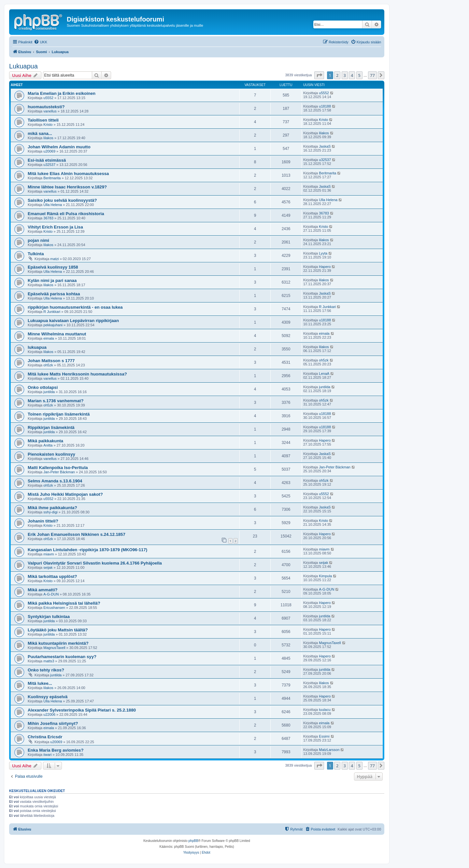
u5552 (48, 98)
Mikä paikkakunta (45, 441)
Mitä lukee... (40, 683)
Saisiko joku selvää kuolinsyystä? (62, 200)
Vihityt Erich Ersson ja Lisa (55, 227)
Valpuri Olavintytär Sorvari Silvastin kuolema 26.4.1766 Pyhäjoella (95, 563)
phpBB (193, 841)
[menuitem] (41, 42)
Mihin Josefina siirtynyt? (53, 723)
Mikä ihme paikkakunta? (52, 508)
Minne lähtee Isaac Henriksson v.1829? (67, 187)
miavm (49, 554)
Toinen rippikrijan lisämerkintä (59, 414)
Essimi (324, 736)
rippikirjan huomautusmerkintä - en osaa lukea (75, 307)
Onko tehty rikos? (46, 670)
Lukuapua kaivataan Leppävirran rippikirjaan (73, 321)
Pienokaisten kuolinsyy (51, 454)
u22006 (49, 714)
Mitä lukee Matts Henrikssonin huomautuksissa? (77, 374)
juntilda (49, 392)
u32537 (49, 165)
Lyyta (323, 253)
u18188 (325, 106)
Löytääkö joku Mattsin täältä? (58, 630)
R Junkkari (52, 312)
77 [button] (372, 75)
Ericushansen (54, 608)
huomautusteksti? (46, 107)
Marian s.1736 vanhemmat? (56, 401)
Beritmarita (52, 178)
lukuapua (37, 347)
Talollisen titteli (43, 120)
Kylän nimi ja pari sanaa (52, 280)
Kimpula (325, 576)
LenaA (324, 374)
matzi (54, 259)
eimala (49, 338)
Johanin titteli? (43, 521)
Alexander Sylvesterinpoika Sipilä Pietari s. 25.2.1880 (82, 710)
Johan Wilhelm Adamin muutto (59, 147)
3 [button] (345, 75)
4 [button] (352, 75)
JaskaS (325, 146)
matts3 (49, 661)
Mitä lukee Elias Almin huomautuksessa (68, 174)
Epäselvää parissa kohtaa (54, 294)
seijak (48, 567)
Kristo (48, 125)
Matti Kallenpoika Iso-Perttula (58, 468)
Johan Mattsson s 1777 (51, 361)
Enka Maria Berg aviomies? (56, 750)
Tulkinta (36, 254)
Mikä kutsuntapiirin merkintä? (58, 643)
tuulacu (325, 710)
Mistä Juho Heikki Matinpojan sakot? (65, 494)
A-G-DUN (51, 594)
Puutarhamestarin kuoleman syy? (62, 657)
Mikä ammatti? (43, 590)
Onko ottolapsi (43, 387)
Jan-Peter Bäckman (59, 472)
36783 (48, 218)
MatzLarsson (329, 750)
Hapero (325, 267)
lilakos (48, 138)
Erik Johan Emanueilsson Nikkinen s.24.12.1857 (77, 534)
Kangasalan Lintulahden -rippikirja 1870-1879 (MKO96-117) (87, 550)
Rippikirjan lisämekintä (51, 427)
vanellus (50, 111)
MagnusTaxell (54, 648)
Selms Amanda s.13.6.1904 (55, 481)
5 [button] (359, 75)
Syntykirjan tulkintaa (49, 617)
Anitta (48, 445)
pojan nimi (38, 240)
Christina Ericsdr (45, 737)
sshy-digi (50, 512)
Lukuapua (23, 66)
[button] (319, 75)
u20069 (49, 151)
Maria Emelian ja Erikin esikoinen (62, 93)
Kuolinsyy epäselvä (48, 697)
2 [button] (337, 75)
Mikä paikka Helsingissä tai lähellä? (64, 603)
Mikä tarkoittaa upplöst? (52, 576)
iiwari (47, 755)
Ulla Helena (53, 205)
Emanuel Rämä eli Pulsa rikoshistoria (66, 214)
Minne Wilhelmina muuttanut (57, 334)
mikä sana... (40, 133)
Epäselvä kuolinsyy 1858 (53, 267)
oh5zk (48, 365)
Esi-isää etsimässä (47, 160)
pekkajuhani (53, 325)
